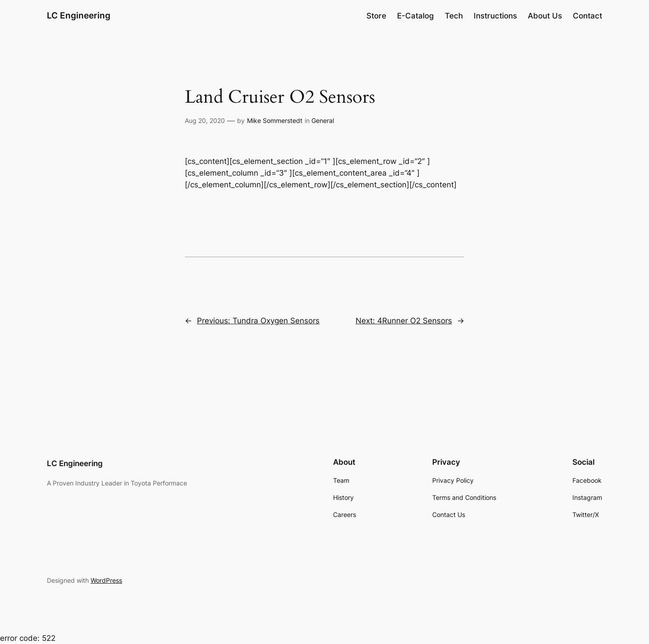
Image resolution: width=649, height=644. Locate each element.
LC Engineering (79, 15)
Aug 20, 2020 (205, 120)
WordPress (106, 580)
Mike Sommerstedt (275, 120)
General (323, 120)
